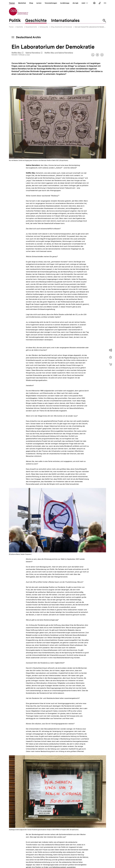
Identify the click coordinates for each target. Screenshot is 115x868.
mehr (85, 3)
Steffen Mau (18, 53)
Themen (11, 27)
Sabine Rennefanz (34, 53)
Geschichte (20, 27)
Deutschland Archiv (31, 27)
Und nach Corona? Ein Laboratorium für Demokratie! (91, 27)
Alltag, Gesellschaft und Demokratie (61, 27)
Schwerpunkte (44, 27)
